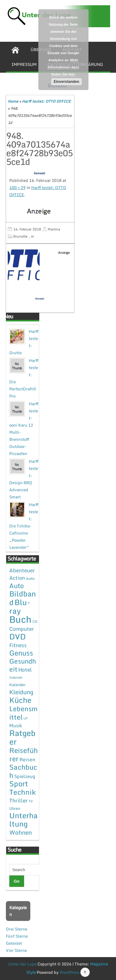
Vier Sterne (16, 950)
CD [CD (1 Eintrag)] (35, 621)
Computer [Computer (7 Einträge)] (22, 629)
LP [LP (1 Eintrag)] (26, 718)
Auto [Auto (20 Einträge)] (17, 586)
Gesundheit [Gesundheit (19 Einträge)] (23, 665)
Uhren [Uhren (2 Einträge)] (15, 808)
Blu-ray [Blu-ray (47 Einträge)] (20, 606)
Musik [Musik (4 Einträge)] (16, 725)
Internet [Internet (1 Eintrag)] (16, 677)
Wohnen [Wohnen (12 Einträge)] (21, 832)
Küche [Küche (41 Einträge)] (20, 700)
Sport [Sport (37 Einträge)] (19, 784)
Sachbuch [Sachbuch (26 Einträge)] (23, 771)
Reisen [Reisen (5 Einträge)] (27, 759)
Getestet (14, 943)
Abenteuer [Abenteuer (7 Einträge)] (22, 570)
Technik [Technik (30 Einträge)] (23, 792)
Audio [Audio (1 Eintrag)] (30, 578)
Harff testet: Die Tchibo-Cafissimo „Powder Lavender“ (24, 526)
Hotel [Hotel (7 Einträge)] (25, 670)
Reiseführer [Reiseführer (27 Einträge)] (24, 754)
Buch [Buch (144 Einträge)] (20, 619)
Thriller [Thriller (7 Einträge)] (19, 800)
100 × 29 (17, 187)
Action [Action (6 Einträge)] (17, 578)
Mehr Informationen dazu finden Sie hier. (63, 67)
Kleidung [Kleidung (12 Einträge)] (21, 692)
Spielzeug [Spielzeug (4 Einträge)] (25, 776)
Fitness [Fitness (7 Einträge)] (18, 645)
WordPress (69, 972)
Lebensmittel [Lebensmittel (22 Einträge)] (23, 713)
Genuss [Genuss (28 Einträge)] (21, 653)
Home (13, 101)
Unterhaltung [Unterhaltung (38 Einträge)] (24, 820)
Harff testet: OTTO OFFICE (46, 101)
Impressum (24, 64)
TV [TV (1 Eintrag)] (31, 801)
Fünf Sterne (17, 936)
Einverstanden (66, 82)
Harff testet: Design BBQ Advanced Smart (24, 479)
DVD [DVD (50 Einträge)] (17, 636)
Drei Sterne (17, 929)
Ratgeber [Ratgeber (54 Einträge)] (22, 737)
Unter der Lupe (22, 964)
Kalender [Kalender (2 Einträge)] (17, 685)
